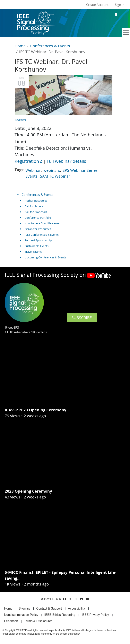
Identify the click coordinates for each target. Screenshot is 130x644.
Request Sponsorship (38, 240)
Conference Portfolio (38, 218)
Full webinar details (66, 161)
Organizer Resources (38, 229)
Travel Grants (33, 252)
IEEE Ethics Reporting (60, 615)
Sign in (120, 5)
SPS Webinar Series (80, 170)
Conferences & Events (50, 46)
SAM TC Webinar (55, 176)
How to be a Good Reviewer (42, 223)
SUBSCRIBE (82, 318)
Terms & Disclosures (38, 621)
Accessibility (77, 608)
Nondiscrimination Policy (21, 615)
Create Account (97, 5)
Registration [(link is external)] (28, 161)
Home (20, 46)
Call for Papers (34, 206)
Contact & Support (49, 608)
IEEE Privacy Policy (95, 615)
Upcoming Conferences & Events (45, 257)
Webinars (20, 120)
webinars (52, 170)
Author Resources (36, 201)
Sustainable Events (37, 246)
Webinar (33, 170)
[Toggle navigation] (126, 33)
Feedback (11, 621)
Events (31, 176)
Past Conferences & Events (42, 235)
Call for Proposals (36, 212)
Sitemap (24, 608)
